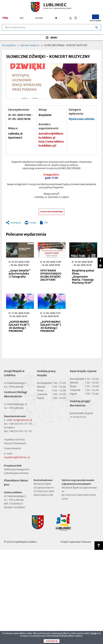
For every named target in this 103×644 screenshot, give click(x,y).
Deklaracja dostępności (17, 469)
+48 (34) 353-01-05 (20, 431)
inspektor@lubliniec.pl (17, 457)
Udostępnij (15, 223)
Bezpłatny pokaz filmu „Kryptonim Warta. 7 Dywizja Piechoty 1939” (83, 277)
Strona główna (9, 45)
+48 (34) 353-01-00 (20, 424)
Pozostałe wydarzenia (51, 212)
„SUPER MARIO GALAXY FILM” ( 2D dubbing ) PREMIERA (19, 326)
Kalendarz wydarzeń (30, 45)
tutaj (94, 634)
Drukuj (30, 223)
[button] (51, 81)
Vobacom (86, 542)
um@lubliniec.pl (23, 420)
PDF (46, 223)
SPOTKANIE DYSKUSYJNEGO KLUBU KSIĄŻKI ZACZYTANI (51, 275)
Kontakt (39, 18)
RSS (22, 18)
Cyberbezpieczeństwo (16, 473)
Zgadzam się (52, 642)
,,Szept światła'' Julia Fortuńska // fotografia (20, 274)
